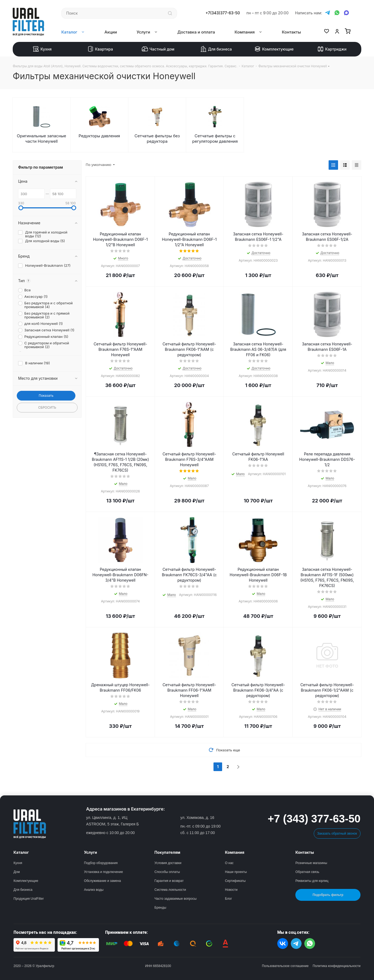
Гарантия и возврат (169, 881)
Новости (231, 890)
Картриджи (332, 49)
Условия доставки (168, 863)
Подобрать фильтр (328, 895)
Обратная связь (307, 872)
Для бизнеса (216, 49)
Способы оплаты (167, 872)
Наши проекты (236, 872)
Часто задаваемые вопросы (176, 899)
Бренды (160, 908)
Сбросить (47, 407)
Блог (228, 899)
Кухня (42, 49)
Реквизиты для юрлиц (312, 881)
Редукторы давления (99, 136)
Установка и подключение (103, 872)
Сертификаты (235, 881)
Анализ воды (94, 890)
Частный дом (158, 49)
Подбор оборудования (101, 863)
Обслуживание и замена (103, 881)
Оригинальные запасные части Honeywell (41, 139)
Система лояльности (170, 890)
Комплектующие (274, 49)
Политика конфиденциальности (337, 966)
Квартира (100, 49)
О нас (229, 863)
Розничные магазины (311, 863)
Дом (17, 872)
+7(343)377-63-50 (223, 13)
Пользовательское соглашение (285, 966)
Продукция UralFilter (29, 899)
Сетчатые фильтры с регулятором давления (215, 139)
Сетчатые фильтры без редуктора (157, 139)
